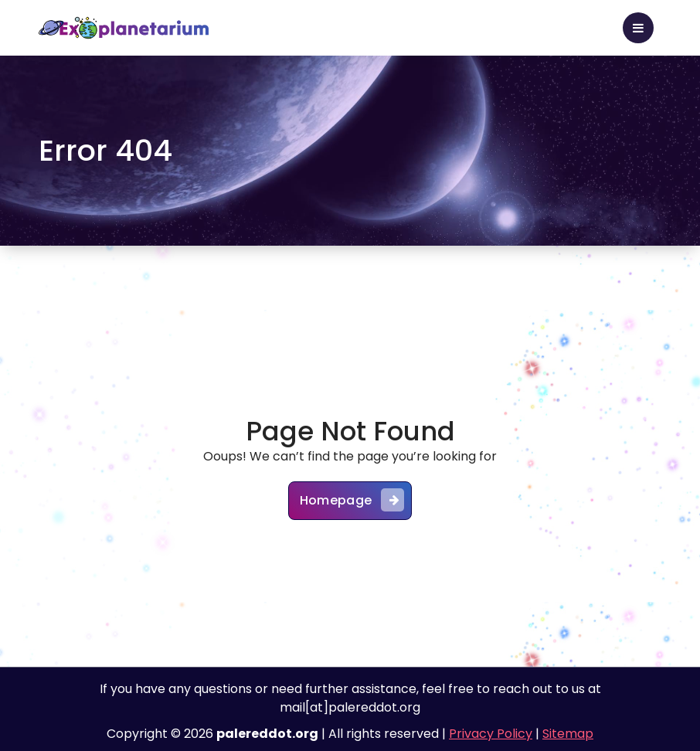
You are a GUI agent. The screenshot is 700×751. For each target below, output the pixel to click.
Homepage (352, 500)
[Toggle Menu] (638, 28)
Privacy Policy (491, 734)
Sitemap (568, 734)
